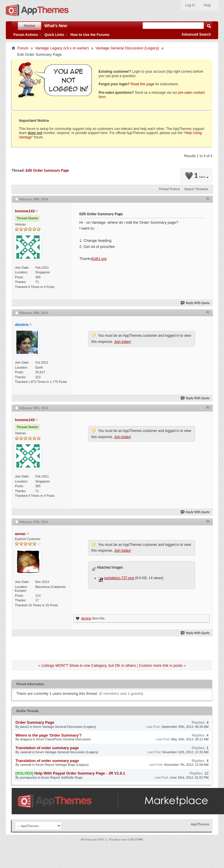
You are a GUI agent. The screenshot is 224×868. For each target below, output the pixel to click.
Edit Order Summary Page (47, 170)
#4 (208, 521)
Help (207, 5)
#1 (208, 199)
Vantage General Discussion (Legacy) (127, 48)
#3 (208, 407)
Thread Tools (168, 189)
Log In (190, 5)
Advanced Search (196, 34)
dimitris (86, 618)
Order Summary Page (35, 722)
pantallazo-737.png (119, 578)
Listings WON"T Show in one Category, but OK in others (89, 665)
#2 (208, 312)
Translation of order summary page (47, 748)
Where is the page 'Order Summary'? (49, 735)
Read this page (142, 84)
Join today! (123, 342)
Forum (23, 48)
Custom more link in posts (161, 665)
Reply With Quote (195, 303)
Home (30, 26)
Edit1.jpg (99, 259)
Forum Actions (26, 35)
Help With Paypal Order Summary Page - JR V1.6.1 (80, 773)
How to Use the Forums (90, 35)
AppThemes (200, 824)
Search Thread (195, 189)
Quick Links (54, 35)
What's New (56, 26)
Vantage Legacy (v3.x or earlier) (62, 48)
